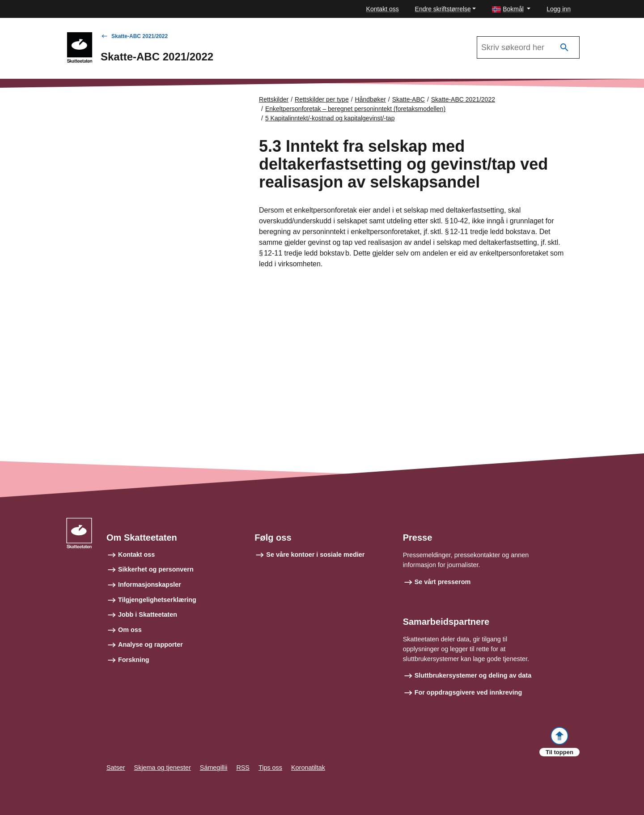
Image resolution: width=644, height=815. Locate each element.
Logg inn (559, 9)
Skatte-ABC (409, 99)
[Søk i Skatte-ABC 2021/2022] (528, 47)
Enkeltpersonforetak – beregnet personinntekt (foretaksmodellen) (355, 109)
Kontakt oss (383, 9)
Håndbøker (371, 99)
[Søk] (564, 48)
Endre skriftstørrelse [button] (443, 9)
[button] (511, 9)
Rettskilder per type (322, 99)
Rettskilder (274, 99)
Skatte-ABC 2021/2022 (140, 36)
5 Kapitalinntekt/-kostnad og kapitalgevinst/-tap (330, 118)
